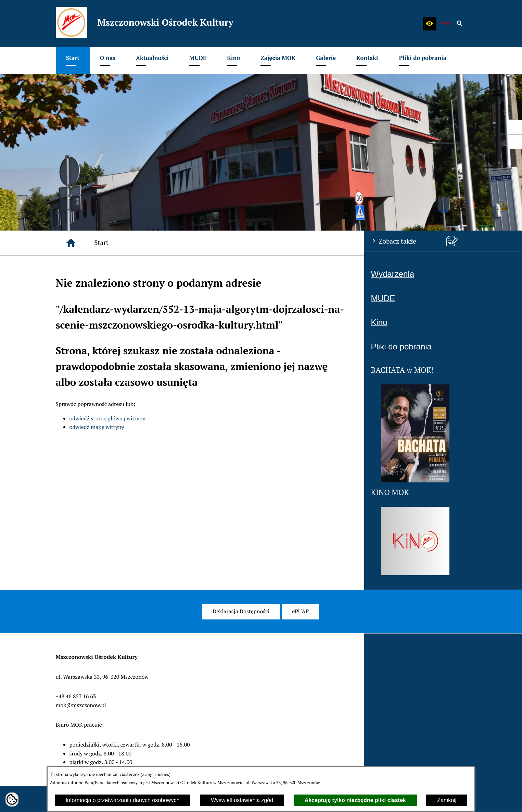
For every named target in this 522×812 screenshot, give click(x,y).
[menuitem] (73, 60)
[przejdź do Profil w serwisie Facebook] (515, 127)
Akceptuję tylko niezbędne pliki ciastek (355, 800)
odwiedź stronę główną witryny (107, 418)
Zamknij (447, 800)
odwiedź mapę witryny (97, 427)
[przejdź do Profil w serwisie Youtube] (515, 142)
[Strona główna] (71, 243)
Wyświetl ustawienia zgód (242, 800)
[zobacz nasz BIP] (445, 24)
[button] (430, 24)
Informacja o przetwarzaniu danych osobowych (123, 800)
